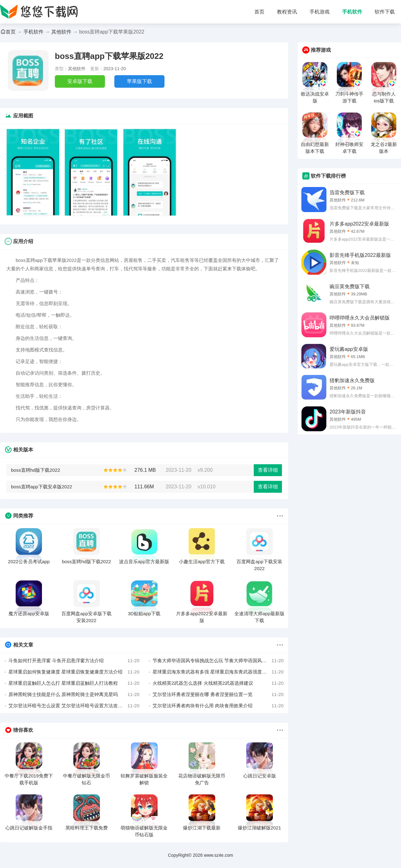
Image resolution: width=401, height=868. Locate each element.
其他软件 (61, 32)
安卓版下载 (80, 81)
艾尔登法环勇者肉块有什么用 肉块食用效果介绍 (218, 706)
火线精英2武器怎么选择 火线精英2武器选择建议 (218, 683)
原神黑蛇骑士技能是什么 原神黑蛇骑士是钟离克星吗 (74, 694)
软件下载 (385, 12)
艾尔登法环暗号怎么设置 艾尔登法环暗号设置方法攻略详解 (74, 706)
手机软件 (352, 12)
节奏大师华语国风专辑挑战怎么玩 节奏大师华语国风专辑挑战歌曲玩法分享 (218, 661)
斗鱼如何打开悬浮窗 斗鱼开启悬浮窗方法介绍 (74, 661)
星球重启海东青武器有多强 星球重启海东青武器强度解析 (218, 672)
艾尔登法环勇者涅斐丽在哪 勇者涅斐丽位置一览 (218, 694)
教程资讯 (287, 12)
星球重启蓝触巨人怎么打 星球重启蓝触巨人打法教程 (74, 683)
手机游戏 (320, 12)
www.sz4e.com (219, 855)
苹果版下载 (139, 81)
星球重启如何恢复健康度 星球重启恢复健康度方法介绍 (74, 672)
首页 (259, 12)
